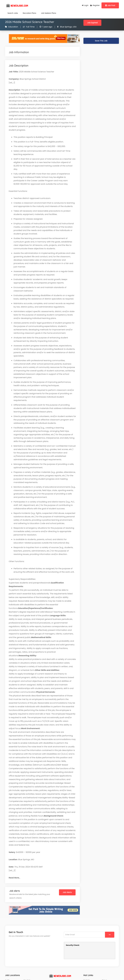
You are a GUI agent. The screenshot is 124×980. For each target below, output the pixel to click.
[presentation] (84, 952)
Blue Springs (66, 27)
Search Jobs (13, 13)
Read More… (14, 878)
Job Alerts (67, 892)
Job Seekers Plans (49, 13)
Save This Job (101, 41)
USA (74, 27)
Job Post (110, 5)
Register (95, 5)
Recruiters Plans (29, 13)
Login (85, 5)
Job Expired (92, 23)
